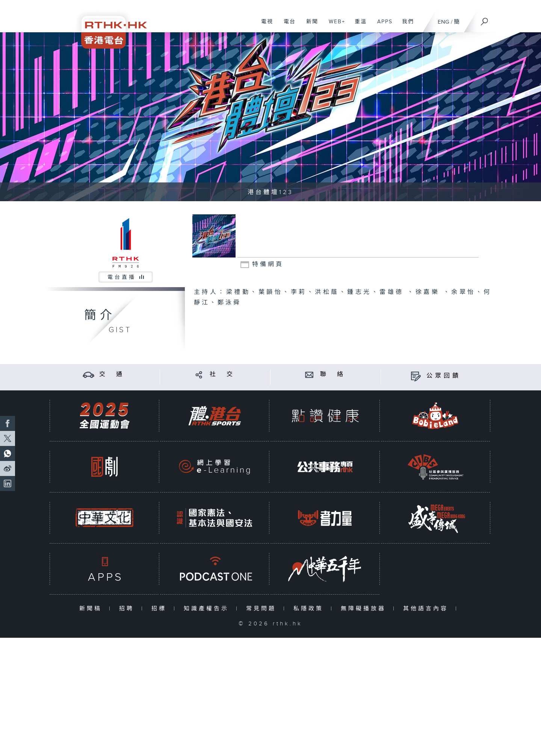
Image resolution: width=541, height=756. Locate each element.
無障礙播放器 (365, 609)
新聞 (309, 26)
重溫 (358, 26)
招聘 (128, 609)
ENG (444, 22)
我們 (405, 26)
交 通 (112, 374)
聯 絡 (333, 374)
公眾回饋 (444, 376)
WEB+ (334, 26)
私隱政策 (310, 609)
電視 (264, 26)
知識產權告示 (208, 609)
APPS (382, 26)
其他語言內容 (427, 609)
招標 (161, 609)
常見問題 (263, 609)
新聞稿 (92, 609)
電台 (287, 26)
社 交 (222, 374)
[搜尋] (485, 19)
